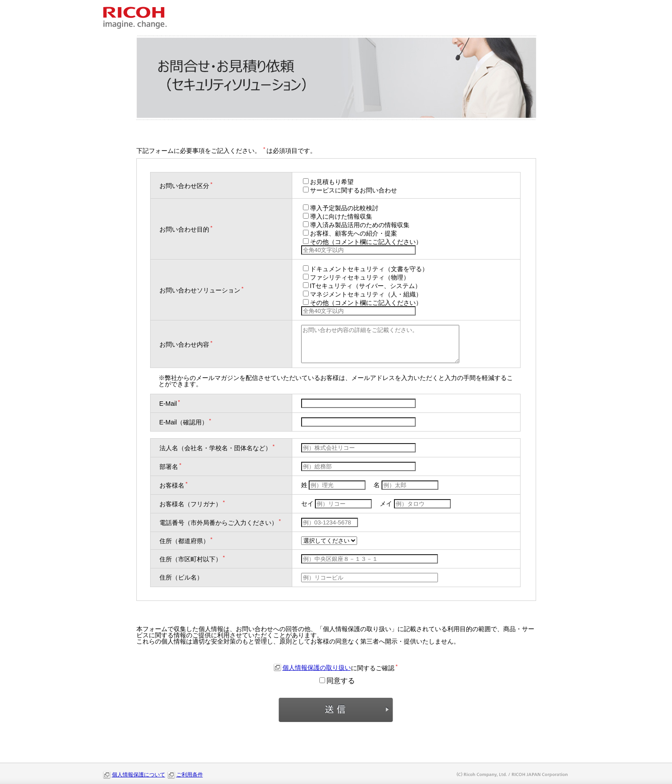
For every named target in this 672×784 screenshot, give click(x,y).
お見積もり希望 (328, 182)
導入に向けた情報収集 (338, 216)
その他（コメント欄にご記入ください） (362, 242)
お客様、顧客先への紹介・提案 (350, 233)
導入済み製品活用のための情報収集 (356, 225)
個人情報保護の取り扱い (317, 668)
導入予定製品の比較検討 (341, 208)
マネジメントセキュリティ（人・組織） (362, 294)
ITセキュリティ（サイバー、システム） (362, 286)
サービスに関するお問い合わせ (350, 190)
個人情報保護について (139, 775)
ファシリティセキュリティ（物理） (356, 277)
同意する (337, 681)
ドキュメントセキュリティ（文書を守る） (366, 269)
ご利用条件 (190, 775)
